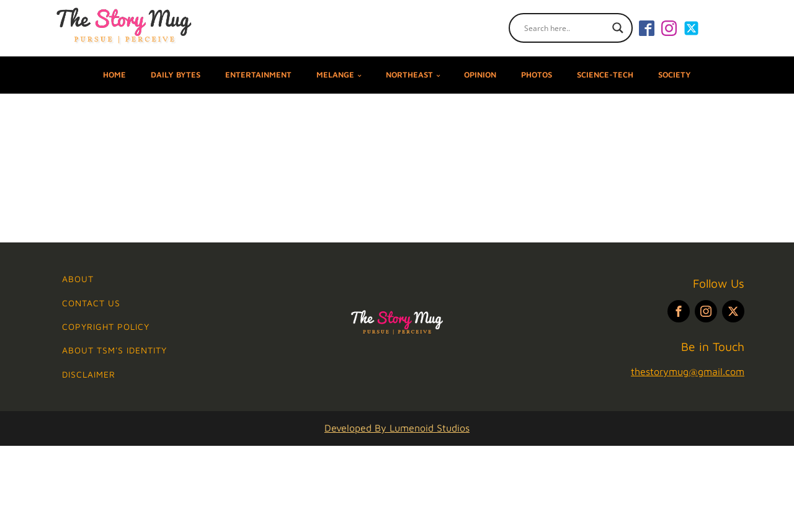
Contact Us (91, 303)
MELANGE (335, 75)
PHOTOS (537, 75)
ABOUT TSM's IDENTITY (114, 350)
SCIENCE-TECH (605, 75)
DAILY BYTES (176, 75)
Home (114, 75)
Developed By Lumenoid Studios (397, 428)
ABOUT (78, 279)
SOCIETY (675, 75)
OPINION (480, 75)
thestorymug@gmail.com (688, 371)
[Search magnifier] (618, 28)
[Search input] (565, 28)
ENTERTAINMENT (258, 75)
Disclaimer (89, 374)
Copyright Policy (106, 326)
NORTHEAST (409, 75)
